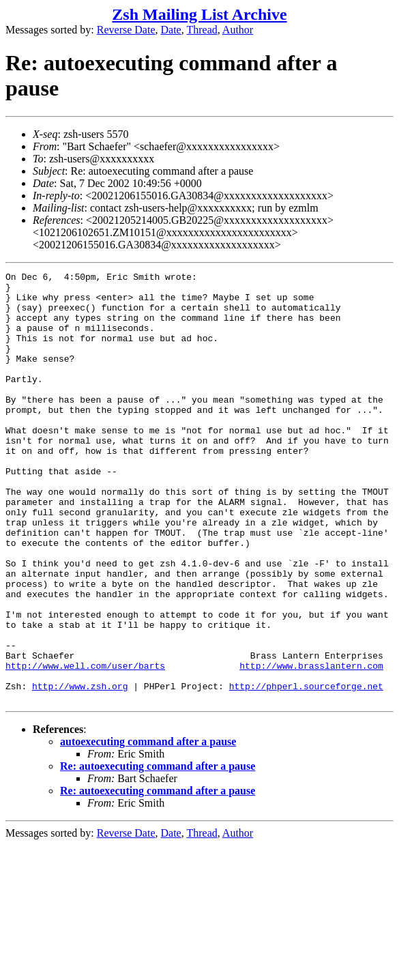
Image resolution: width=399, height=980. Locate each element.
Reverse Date (126, 30)
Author (238, 30)
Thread (202, 30)
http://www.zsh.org (80, 770)
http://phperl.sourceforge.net (306, 770)
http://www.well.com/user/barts (85, 745)
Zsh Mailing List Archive (199, 14)
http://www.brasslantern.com (311, 745)
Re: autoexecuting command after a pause (158, 852)
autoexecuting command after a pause (148, 827)
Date (171, 30)
